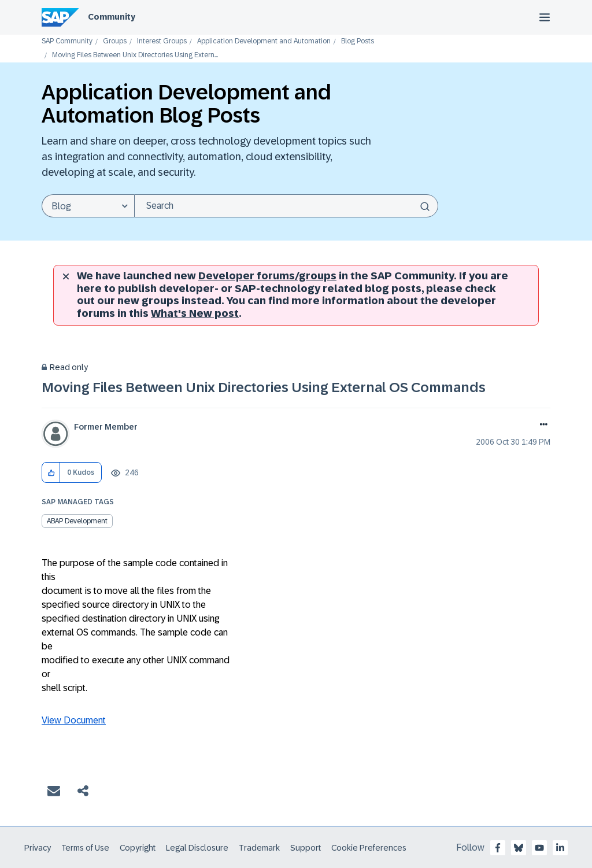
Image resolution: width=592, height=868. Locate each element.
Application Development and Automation (264, 41)
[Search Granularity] (88, 206)
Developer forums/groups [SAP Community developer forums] (267, 276)
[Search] (286, 206)
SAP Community (67, 41)
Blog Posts (358, 41)
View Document (74, 720)
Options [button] (541, 426)
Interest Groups (162, 41)
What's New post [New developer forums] (195, 313)
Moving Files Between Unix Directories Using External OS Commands (264, 387)
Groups (115, 41)
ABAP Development (77, 521)
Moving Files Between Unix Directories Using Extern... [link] (135, 55)
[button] (51, 473)
